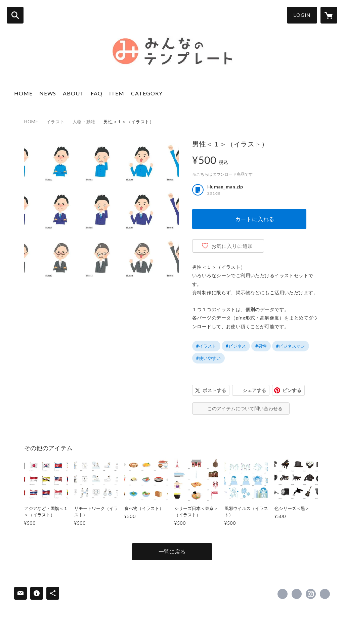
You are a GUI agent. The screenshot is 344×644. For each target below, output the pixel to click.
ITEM (117, 93)
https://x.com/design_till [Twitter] (297, 594)
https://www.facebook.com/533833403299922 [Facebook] (283, 594)
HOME (23, 93)
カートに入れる (255, 219)
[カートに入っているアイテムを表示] (329, 15)
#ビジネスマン (291, 346)
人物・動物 (84, 122)
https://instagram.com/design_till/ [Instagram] (311, 594)
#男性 (261, 346)
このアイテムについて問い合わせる (245, 408)
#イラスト (206, 346)
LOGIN (302, 15)
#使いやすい (208, 358)
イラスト (56, 122)
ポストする (214, 390)
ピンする (292, 390)
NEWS (48, 93)
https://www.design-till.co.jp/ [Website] (325, 594)
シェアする (254, 390)
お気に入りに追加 (232, 246)
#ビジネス (236, 346)
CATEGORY (147, 93)
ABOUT (73, 93)
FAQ (97, 93)
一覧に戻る (172, 551)
